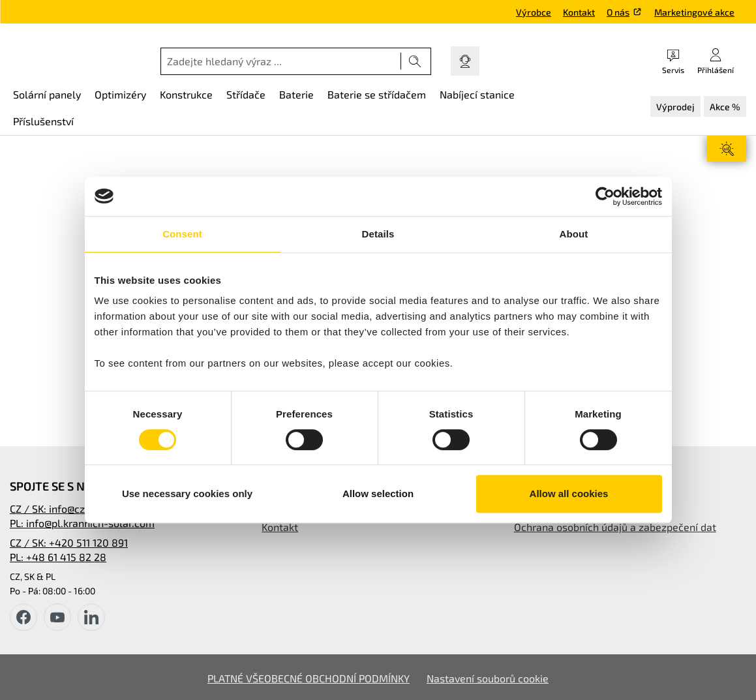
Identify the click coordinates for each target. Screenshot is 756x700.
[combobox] (281, 61)
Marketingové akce (694, 12)
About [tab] (574, 234)
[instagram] (91, 617)
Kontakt (579, 12)
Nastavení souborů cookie (488, 678)
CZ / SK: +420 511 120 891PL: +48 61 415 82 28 (69, 550)
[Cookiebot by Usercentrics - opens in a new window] (605, 196)
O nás (618, 12)
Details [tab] (378, 234)
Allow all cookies (569, 494)
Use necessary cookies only (187, 494)
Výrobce (534, 12)
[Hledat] (415, 61)
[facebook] (23, 617)
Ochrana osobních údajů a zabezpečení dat (615, 527)
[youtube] (57, 617)
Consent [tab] (182, 234)
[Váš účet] (716, 61)
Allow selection (378, 494)
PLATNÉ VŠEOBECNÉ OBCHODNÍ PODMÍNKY (309, 678)
